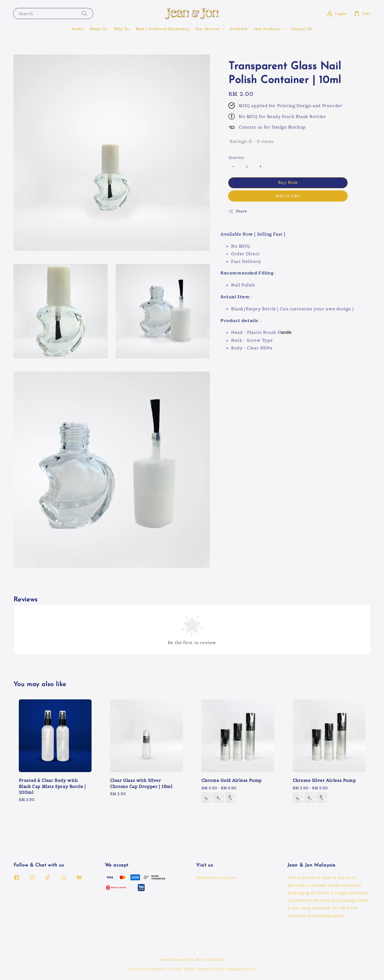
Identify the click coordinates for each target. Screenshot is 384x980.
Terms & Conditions (147, 969)
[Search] (84, 13)
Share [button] (238, 211)
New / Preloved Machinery (162, 29)
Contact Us (302, 29)
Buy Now (288, 182)
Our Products (268, 29)
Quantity (236, 158)
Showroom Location (216, 878)
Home (77, 29)
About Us (98, 29)
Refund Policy (211, 969)
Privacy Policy (182, 969)
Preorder (239, 29)
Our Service (208, 29)
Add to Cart (288, 196)
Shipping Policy (241, 969)
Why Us (122, 29)
